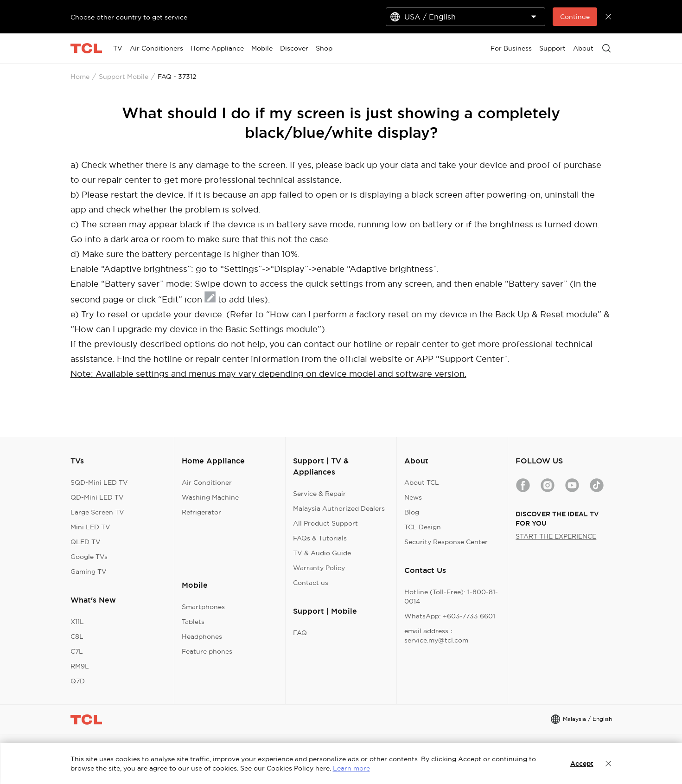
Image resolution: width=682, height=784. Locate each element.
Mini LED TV (90, 527)
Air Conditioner (207, 482)
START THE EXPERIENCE (556, 536)
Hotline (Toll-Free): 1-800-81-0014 (451, 597)
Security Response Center (446, 542)
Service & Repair (319, 494)
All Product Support (325, 523)
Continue (575, 17)
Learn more (351, 768)
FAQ (300, 633)
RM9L (80, 666)
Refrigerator (201, 512)
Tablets (193, 622)
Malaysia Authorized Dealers (339, 508)
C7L (77, 651)
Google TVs (89, 557)
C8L (77, 636)
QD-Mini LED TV (97, 497)
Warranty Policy (319, 568)
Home (80, 77)
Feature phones (207, 651)
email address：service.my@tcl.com (436, 636)
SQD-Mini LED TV (99, 482)
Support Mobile (124, 77)
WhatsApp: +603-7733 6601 (450, 616)
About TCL (422, 482)
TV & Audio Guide (322, 553)
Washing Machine (210, 497)
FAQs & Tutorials (320, 538)
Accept (582, 764)
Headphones (202, 636)
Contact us (311, 583)
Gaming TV (89, 572)
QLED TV (86, 542)
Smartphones (203, 607)
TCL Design (423, 527)
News (413, 497)
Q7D (78, 681)
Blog (412, 512)
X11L (77, 622)
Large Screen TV (97, 512)
